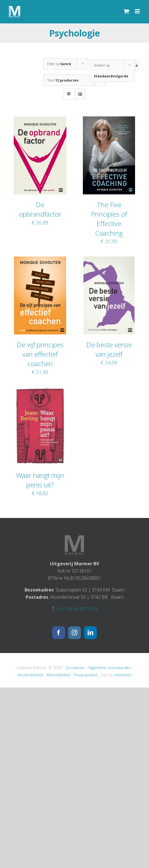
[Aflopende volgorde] (137, 65)
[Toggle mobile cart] (126, 11)
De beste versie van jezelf (109, 349)
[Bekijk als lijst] (80, 94)
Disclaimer (75, 668)
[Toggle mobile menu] (138, 11)
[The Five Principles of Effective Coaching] (109, 120)
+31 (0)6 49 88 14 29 (77, 609)
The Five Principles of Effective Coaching (109, 219)
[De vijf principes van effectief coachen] (40, 260)
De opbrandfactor (40, 209)
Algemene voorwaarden (110, 668)
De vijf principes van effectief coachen (40, 354)
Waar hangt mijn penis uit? (40, 480)
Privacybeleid (86, 675)
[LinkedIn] (90, 633)
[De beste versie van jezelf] (109, 260)
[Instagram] (74, 633)
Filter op (59, 64)
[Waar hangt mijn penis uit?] (40, 391)
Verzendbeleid (30, 675)
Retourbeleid (58, 675)
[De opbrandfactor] (40, 120)
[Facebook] (59, 633)
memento (123, 675)
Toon (63, 80)
